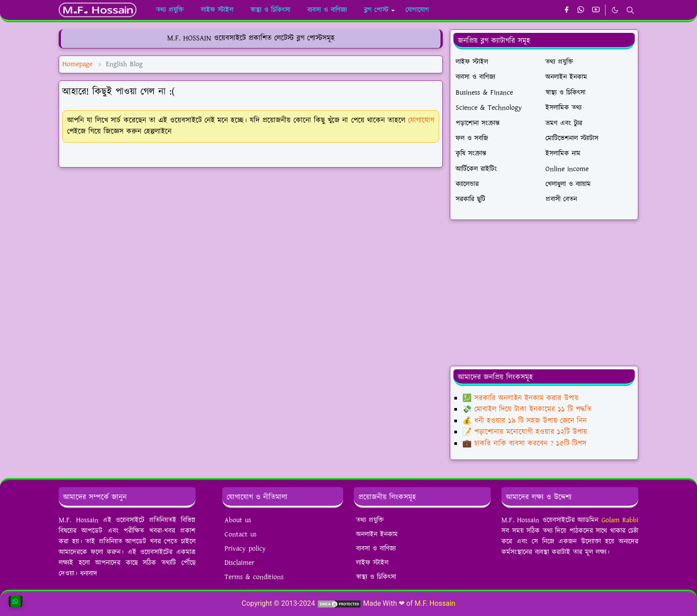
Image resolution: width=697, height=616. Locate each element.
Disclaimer (239, 563)
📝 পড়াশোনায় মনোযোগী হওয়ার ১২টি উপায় (525, 432)
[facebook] (567, 10)
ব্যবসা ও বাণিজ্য (376, 549)
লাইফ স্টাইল (372, 563)
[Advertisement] (251, 237)
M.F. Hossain (435, 603)
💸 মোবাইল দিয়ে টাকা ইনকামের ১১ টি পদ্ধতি (527, 409)
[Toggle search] (630, 10)
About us (238, 520)
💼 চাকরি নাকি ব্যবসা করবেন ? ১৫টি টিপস (524, 444)
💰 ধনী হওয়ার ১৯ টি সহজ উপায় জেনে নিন (525, 421)
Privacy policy (245, 549)
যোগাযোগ (421, 120)
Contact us (240, 534)
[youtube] (596, 10)
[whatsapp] (581, 10)
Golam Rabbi (620, 520)
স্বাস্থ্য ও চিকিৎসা (376, 577)
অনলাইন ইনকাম (377, 534)
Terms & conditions (254, 577)
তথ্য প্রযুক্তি (370, 520)
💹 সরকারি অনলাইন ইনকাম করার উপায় (521, 398)
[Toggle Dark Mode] (615, 10)
